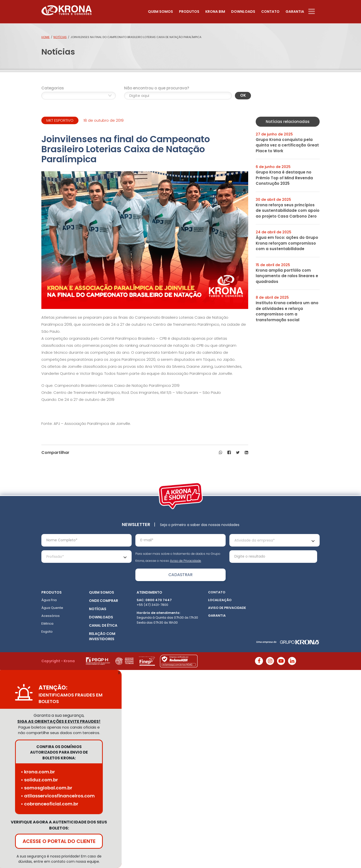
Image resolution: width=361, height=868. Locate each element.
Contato (270, 12)
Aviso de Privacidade (186, 561)
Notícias (60, 37)
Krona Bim (215, 12)
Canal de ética (103, 625)
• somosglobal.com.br (47, 788)
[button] (221, 453)
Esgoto (47, 632)
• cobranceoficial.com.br (50, 804)
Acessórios (51, 616)
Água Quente (52, 608)
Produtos (189, 12)
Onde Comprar (104, 601)
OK (243, 95)
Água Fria (49, 600)
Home (46, 37)
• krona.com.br (38, 772)
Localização (220, 600)
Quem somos (160, 12)
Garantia (295, 12)
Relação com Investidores (102, 636)
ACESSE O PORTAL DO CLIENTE (59, 841)
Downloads (243, 12)
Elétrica (47, 624)
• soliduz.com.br (39, 780)
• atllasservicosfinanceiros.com (58, 796)
